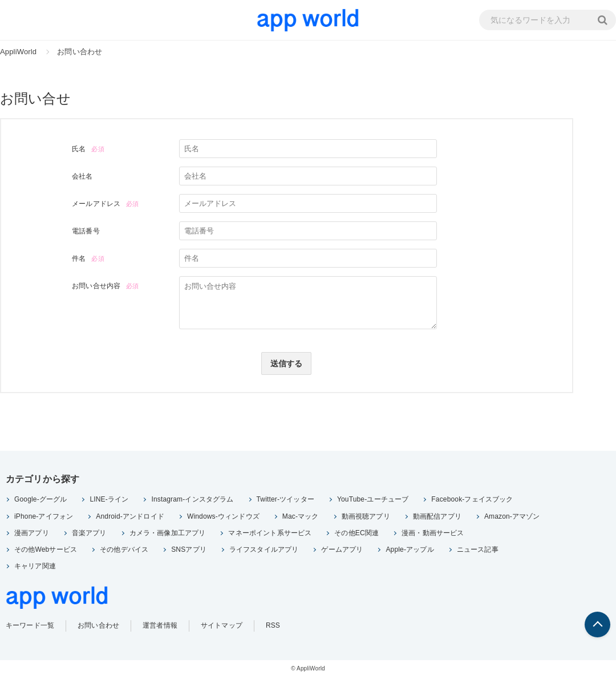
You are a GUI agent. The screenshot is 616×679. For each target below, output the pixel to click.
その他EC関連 (356, 535)
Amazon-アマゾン (512, 518)
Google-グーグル (40, 502)
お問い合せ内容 (96, 286)
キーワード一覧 (30, 628)
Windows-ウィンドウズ (223, 518)
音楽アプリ (89, 535)
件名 (79, 258)
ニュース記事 (478, 551)
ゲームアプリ (342, 551)
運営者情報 (160, 628)
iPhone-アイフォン (44, 518)
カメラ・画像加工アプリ (168, 535)
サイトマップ (222, 628)
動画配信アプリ (437, 518)
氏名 (79, 149)
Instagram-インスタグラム (192, 502)
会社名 (82, 176)
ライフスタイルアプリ (264, 551)
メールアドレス (96, 204)
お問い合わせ (98, 628)
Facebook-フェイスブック (472, 502)
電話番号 (86, 231)
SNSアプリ (189, 551)
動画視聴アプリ (366, 518)
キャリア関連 (35, 568)
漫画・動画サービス (433, 535)
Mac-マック (301, 518)
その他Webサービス (46, 551)
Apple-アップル (410, 551)
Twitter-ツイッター (285, 502)
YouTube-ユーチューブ (373, 502)
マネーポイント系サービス (270, 535)
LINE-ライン (109, 502)
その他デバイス (124, 551)
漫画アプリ (32, 535)
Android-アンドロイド (130, 518)
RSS (273, 628)
